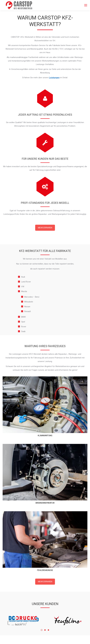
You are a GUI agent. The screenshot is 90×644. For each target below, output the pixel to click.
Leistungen (54, 78)
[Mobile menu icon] (86, 5)
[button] (42, 630)
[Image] (23, 621)
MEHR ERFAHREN (45, 228)
